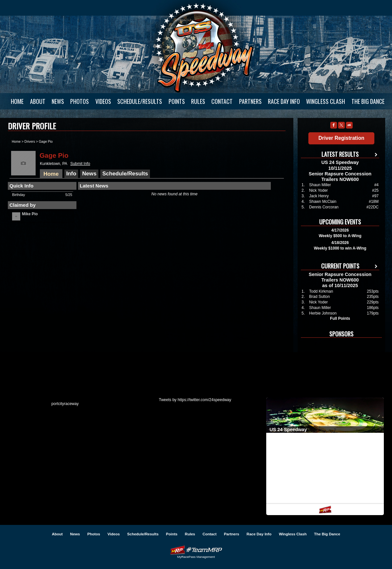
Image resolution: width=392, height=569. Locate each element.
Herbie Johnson (323, 313)
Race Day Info (284, 101)
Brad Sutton (319, 297)
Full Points (340, 318)
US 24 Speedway (204, 48)
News (58, 101)
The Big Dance (368, 101)
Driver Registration (341, 138)
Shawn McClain (323, 202)
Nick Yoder (318, 190)
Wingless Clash (326, 101)
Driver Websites (196, 550)
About (38, 101)
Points (177, 101)
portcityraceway (65, 404)
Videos (103, 101)
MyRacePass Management (196, 557)
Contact (222, 101)
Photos (80, 101)
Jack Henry (319, 196)
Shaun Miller (320, 185)
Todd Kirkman (321, 291)
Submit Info (80, 164)
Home (17, 101)
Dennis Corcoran (324, 207)
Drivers (30, 142)
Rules (198, 101)
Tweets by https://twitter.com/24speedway (195, 400)
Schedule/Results (140, 101)
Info (71, 174)
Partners (250, 101)
